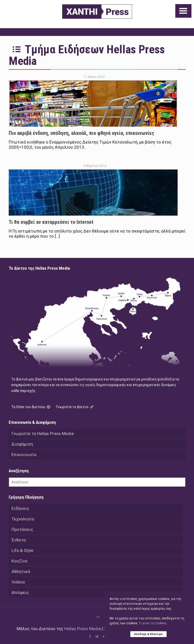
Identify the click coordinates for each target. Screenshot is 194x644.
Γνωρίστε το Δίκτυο (75, 407)
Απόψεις (20, 592)
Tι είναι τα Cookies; (153, 623)
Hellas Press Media (83, 629)
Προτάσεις (22, 529)
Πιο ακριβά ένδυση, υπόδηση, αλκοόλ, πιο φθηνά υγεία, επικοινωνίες (82, 133)
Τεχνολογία (23, 519)
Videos (18, 582)
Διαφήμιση (22, 444)
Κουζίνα (19, 561)
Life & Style (22, 550)
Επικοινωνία (24, 455)
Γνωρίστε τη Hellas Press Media (43, 434)
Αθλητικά (21, 571)
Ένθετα (19, 540)
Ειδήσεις (20, 508)
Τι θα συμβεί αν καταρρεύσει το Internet (51, 222)
